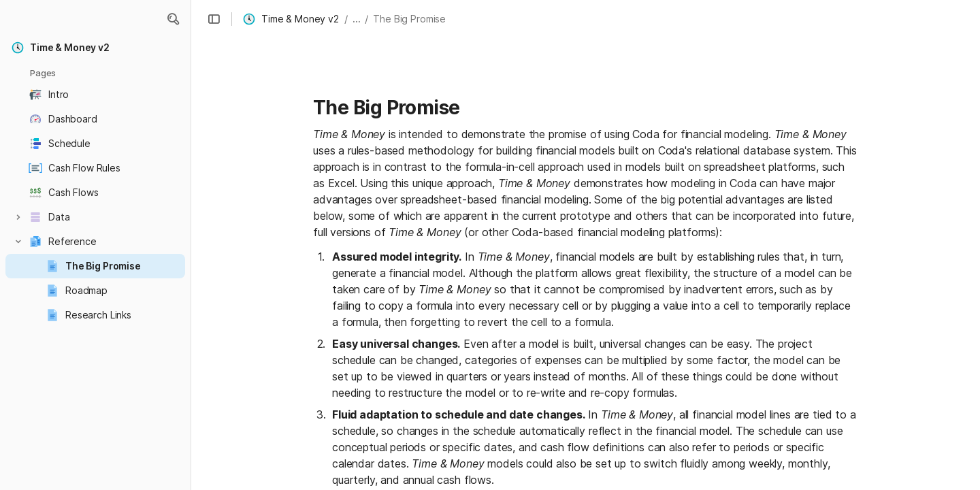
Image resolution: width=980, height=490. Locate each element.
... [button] (357, 19)
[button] (173, 19)
